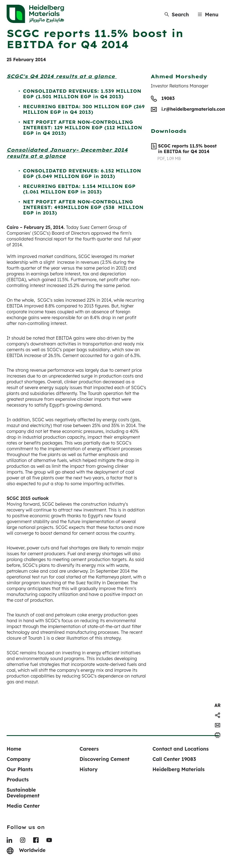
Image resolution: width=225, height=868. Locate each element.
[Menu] (208, 15)
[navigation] (218, 705)
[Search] (177, 15)
